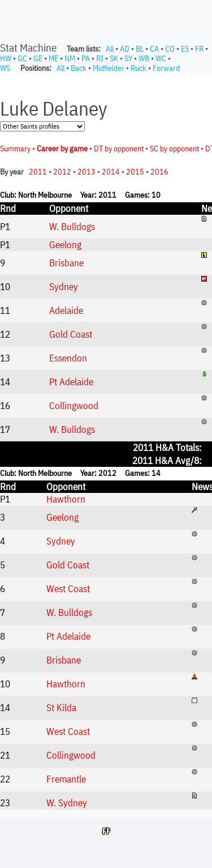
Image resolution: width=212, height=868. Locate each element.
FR (199, 49)
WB (144, 58)
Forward (166, 68)
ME (53, 58)
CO (170, 49)
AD (125, 49)
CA (154, 49)
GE (38, 58)
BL (140, 49)
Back (79, 68)
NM (70, 58)
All (110, 49)
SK (114, 58)
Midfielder (109, 68)
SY (128, 58)
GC (22, 58)
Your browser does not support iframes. (106, 441)
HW (6, 58)
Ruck (139, 68)
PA (86, 58)
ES (185, 49)
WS (5, 68)
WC (161, 58)
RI (100, 58)
